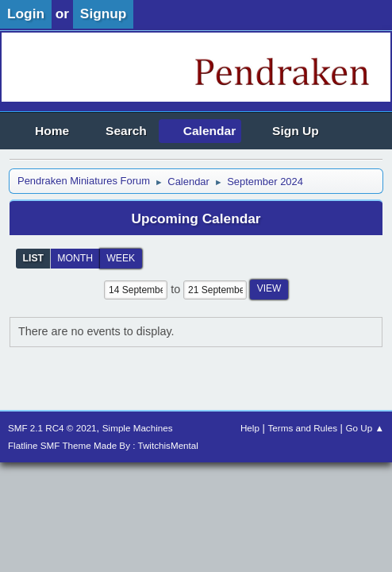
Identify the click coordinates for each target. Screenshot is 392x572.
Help (250, 428)
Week (121, 258)
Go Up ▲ (365, 428)
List (34, 258)
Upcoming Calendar (196, 218)
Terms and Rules (303, 428)
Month (75, 258)
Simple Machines (138, 428)
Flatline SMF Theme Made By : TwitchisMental (103, 445)
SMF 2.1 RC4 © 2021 (52, 428)
